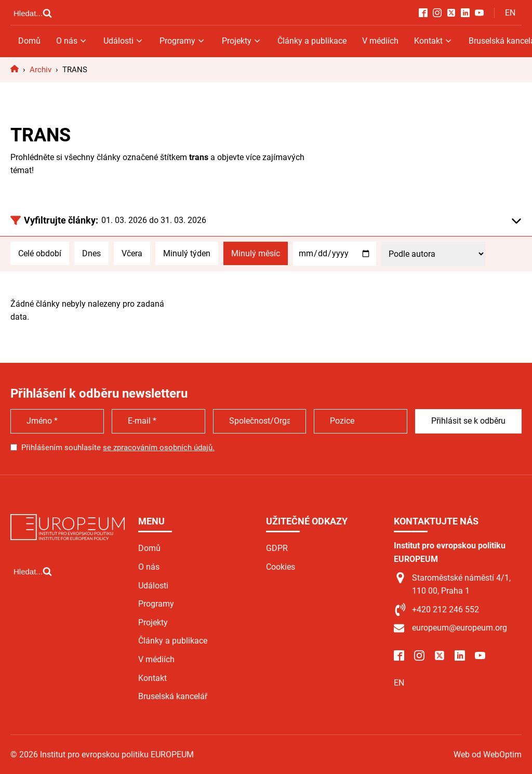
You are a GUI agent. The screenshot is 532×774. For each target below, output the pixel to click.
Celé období (40, 253)
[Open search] (33, 13)
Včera (132, 253)
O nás (72, 41)
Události (124, 41)
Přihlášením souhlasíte (118, 448)
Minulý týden (187, 253)
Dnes (91, 253)
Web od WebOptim (488, 755)
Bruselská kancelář (173, 696)
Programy (183, 41)
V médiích (380, 41)
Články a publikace (312, 41)
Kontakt (434, 41)
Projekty (242, 41)
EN (510, 13)
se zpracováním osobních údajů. (159, 448)
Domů (29, 41)
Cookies (281, 567)
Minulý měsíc (256, 253)
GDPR (277, 548)
